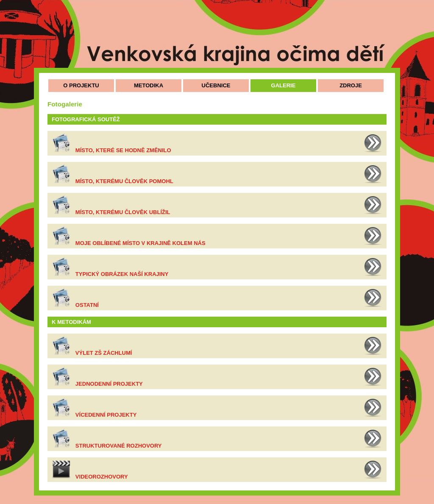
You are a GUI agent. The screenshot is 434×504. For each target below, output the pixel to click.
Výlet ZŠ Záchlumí (104, 353)
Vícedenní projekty (106, 415)
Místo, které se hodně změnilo (123, 150)
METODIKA (149, 85)
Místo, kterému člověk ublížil (123, 212)
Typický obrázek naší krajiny (122, 274)
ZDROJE (351, 85)
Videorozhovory (102, 477)
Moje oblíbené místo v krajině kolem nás (140, 243)
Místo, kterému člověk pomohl (124, 181)
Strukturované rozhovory (119, 446)
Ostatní (87, 305)
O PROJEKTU (81, 85)
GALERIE (284, 85)
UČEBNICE (216, 85)
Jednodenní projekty (109, 384)
